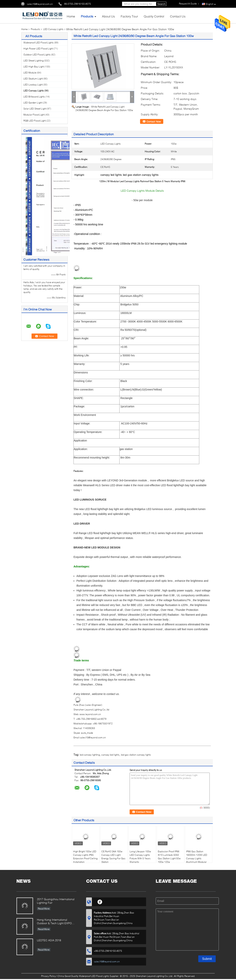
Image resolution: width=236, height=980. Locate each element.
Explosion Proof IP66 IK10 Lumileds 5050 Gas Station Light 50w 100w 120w (169, 857)
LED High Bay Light (34, 67)
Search (161, 4)
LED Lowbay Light (33, 85)
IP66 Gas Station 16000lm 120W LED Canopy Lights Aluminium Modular (197, 857)
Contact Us (178, 16)
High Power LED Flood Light (38, 49)
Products (87, 16)
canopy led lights (110, 755)
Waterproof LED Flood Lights (38, 43)
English (211, 4)
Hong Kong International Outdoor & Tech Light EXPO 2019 (54, 922)
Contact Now (154, 122)
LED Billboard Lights (34, 97)
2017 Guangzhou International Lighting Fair (56, 901)
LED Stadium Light (33, 79)
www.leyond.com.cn (90, 714)
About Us (108, 16)
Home (71, 16)
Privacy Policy (49, 976)
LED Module (30, 73)
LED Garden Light (33, 103)
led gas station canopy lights (136, 755)
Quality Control (154, 16)
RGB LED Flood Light (35, 121)
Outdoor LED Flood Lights (37, 55)
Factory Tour (129, 16)
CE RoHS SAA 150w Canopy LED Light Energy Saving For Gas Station (113, 857)
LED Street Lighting (33, 61)
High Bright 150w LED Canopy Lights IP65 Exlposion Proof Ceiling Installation (85, 857)
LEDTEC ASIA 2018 (49, 940)
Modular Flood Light (34, 115)
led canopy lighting (90, 755)
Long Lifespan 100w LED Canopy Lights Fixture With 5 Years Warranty (140, 857)
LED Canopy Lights (53, 29)
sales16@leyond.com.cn (40, 4)
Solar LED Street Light (35, 109)
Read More (44, 909)
